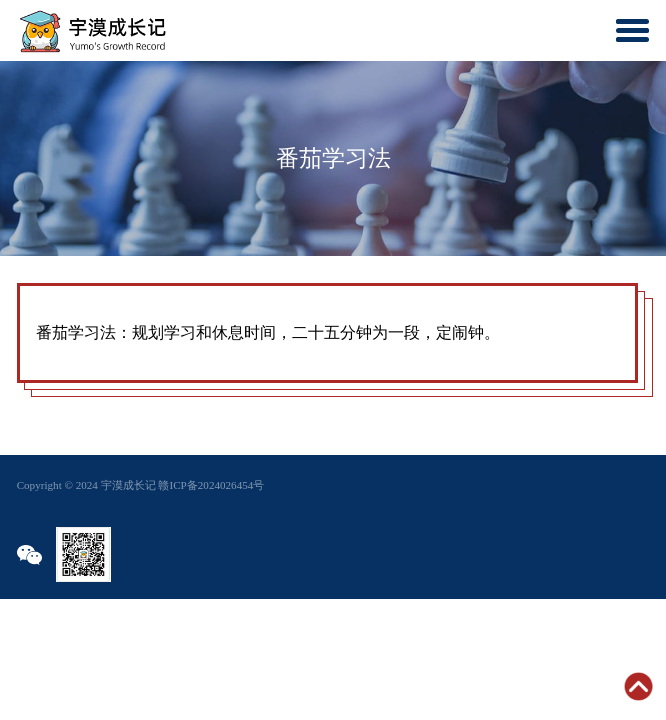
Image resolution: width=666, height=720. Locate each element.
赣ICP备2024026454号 (211, 485)
